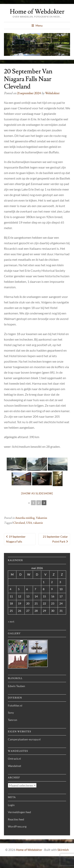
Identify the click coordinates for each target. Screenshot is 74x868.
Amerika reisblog (25, 518)
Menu (39, 25)
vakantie (38, 523)
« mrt (11, 622)
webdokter (52, 93)
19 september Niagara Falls (16, 539)
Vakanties (42, 518)
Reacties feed (16, 819)
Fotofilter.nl (15, 705)
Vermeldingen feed (19, 812)
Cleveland (19, 523)
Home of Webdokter (37, 12)
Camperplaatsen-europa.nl (24, 739)
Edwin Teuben (16, 686)
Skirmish (63, 850)
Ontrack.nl (14, 759)
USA (29, 523)
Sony (11, 713)
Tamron (13, 720)
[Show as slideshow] (37, 493)
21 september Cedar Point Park (55, 539)
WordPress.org (17, 826)
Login (11, 805)
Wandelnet (15, 766)
